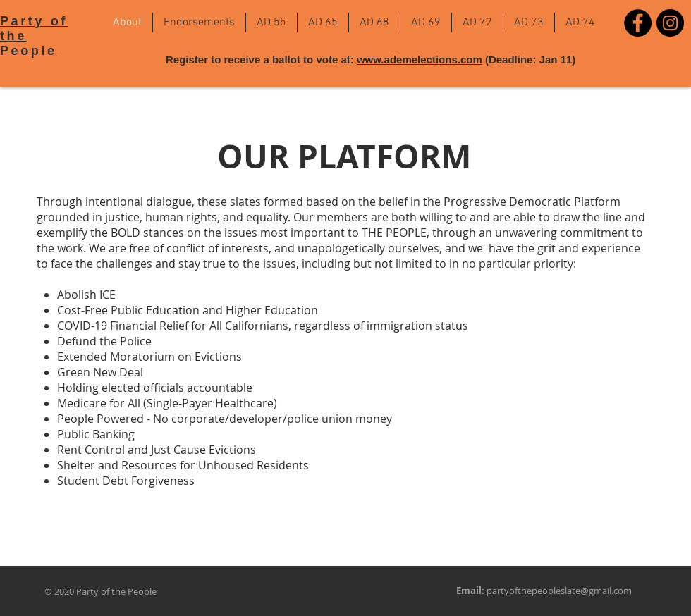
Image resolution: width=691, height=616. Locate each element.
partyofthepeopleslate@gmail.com (559, 591)
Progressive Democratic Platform (532, 202)
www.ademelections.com (420, 60)
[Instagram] (670, 23)
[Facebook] (638, 23)
